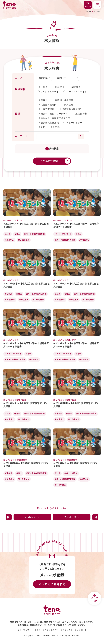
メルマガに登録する (52, 584)
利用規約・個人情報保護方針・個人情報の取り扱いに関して (60, 630)
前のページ (32, 517)
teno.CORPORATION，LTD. (49, 635)
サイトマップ (23, 630)
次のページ (72, 517)
